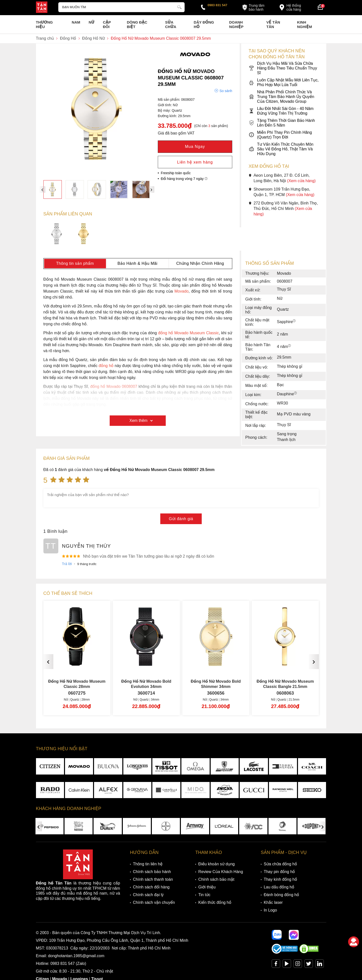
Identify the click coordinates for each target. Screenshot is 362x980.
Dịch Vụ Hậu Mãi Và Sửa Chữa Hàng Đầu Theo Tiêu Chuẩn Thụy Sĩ (283, 68)
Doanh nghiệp (236, 24)
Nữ (91, 22)
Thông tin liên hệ (148, 864)
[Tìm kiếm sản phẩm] (122, 7)
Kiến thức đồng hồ (215, 902)
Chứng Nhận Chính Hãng (200, 263)
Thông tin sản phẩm (75, 263)
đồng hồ (106, 366)
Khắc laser (273, 902)
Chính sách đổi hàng (151, 887)
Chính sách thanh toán (153, 879)
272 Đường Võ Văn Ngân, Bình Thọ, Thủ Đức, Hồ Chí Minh (283, 209)
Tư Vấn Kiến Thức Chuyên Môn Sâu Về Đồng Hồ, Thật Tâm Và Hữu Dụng (281, 149)
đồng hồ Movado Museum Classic (188, 333)
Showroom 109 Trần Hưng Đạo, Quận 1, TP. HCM (281, 192)
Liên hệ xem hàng (195, 162)
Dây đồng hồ (204, 24)
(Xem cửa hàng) (301, 181)
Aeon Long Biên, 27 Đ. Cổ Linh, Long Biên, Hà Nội (282, 178)
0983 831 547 (218, 5)
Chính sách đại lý (148, 895)
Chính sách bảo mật (216, 879)
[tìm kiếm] (179, 6)
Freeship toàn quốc (176, 173)
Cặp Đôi (107, 24)
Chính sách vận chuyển (154, 902)
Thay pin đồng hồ (279, 872)
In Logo (270, 910)
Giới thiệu (207, 887)
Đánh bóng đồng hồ (281, 895)
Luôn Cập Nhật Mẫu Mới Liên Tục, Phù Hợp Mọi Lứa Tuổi (284, 82)
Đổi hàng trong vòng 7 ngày (184, 179)
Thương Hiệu (44, 24)
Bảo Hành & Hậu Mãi (137, 263)
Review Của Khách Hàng (221, 872)
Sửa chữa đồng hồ (280, 864)
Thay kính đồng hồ (280, 879)
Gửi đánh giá (181, 519)
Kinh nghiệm (304, 24)
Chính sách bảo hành (152, 872)
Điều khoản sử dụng (216, 864)
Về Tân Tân (273, 24)
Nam (76, 22)
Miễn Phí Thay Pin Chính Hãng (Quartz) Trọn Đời (280, 135)
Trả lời (67, 564)
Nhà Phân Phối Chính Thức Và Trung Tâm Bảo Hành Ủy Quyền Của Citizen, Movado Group (281, 97)
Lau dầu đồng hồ (279, 887)
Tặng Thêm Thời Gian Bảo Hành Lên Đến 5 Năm (282, 123)
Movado (181, 291)
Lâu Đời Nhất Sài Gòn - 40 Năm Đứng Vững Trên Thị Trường (281, 111)
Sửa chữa (171, 24)
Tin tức (204, 895)
